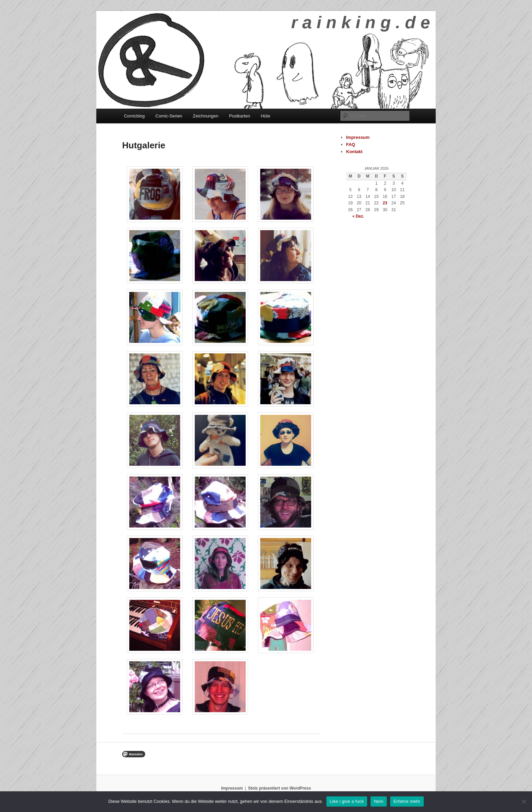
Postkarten (240, 116)
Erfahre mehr (407, 801)
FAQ (351, 144)
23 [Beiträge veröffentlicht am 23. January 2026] (385, 203)
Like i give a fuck (347, 801)
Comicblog (134, 116)
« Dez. (358, 216)
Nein (379, 801)
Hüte (265, 116)
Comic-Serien (169, 116)
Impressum (358, 137)
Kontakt (354, 152)
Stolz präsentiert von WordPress (279, 788)
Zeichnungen (205, 116)
